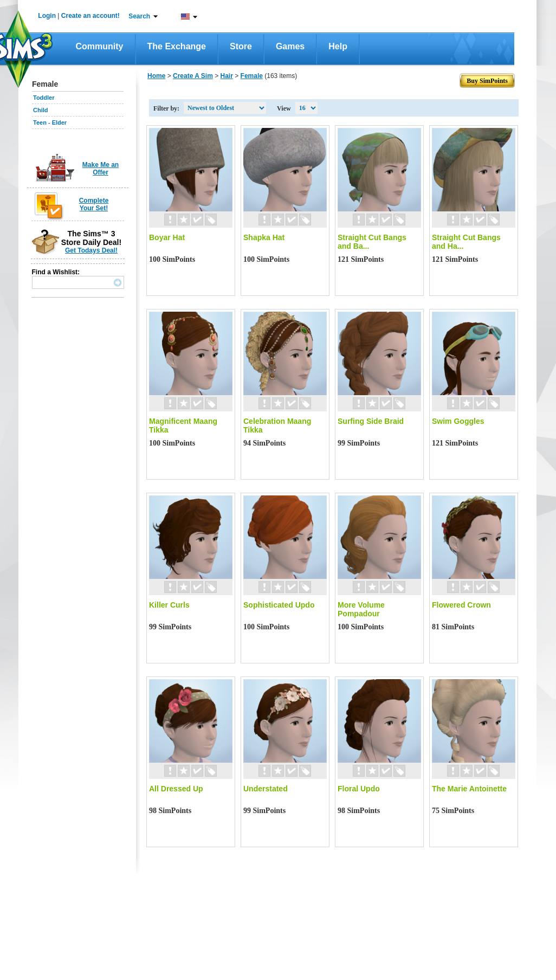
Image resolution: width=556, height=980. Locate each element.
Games (290, 46)
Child (41, 110)
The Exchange (177, 46)
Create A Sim (193, 76)
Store (241, 46)
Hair (227, 76)
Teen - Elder (50, 122)
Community (100, 46)
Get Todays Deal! (91, 250)
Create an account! (90, 16)
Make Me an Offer (101, 169)
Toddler (44, 98)
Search (139, 16)
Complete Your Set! (94, 204)
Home (156, 76)
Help (338, 46)
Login (47, 16)
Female (252, 76)
